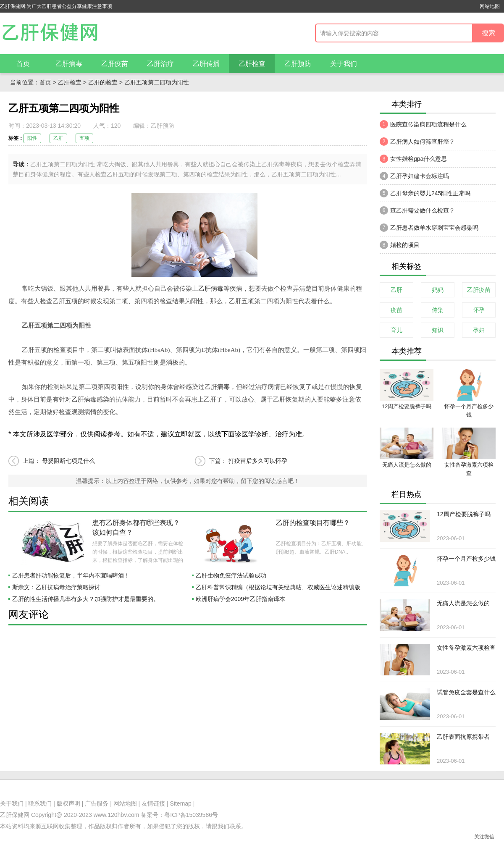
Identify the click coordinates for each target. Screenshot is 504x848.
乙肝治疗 (160, 64)
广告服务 (97, 803)
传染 (438, 310)
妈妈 (438, 290)
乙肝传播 (206, 64)
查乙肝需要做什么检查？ (417, 210)
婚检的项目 (400, 245)
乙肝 (58, 138)
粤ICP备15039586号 (191, 815)
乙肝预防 (298, 64)
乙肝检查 (252, 64)
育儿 (396, 330)
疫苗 (396, 310)
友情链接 (153, 803)
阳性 (32, 138)
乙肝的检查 (103, 82)
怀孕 (479, 310)
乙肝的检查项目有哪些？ (313, 523)
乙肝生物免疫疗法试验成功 (231, 575)
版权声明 (68, 803)
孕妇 (479, 330)
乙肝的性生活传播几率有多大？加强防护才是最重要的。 (86, 599)
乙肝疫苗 (115, 64)
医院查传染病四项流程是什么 (423, 124)
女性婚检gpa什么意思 (413, 159)
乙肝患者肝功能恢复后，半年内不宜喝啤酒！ (71, 575)
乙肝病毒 (69, 64)
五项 (84, 138)
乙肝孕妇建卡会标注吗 (414, 176)
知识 (438, 330)
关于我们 (344, 64)
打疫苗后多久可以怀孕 (258, 461)
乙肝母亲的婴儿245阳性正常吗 (425, 193)
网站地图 (490, 6)
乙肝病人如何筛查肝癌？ (417, 142)
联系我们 (40, 803)
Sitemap (181, 803)
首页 (23, 64)
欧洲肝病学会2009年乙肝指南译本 (240, 599)
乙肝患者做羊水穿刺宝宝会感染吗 (429, 228)
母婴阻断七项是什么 (68, 461)
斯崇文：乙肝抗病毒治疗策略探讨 (56, 587)
